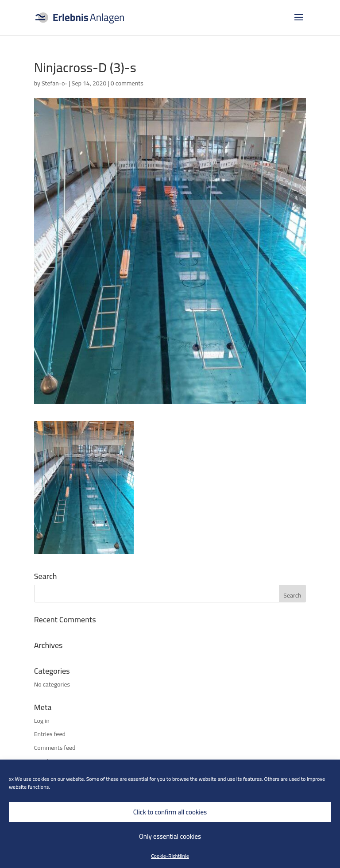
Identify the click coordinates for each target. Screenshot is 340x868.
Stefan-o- (54, 83)
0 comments (127, 83)
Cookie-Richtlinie (170, 856)
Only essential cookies (170, 836)
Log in (42, 721)
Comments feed (55, 748)
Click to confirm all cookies (170, 812)
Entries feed (50, 734)
